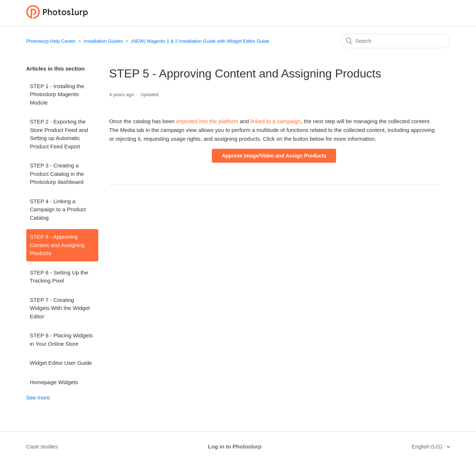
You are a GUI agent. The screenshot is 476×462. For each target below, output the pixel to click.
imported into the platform (206, 121)
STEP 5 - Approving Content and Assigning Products (57, 245)
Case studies (42, 446)
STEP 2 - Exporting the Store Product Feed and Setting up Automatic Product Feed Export (59, 134)
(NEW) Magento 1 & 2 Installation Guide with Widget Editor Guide (200, 41)
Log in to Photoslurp (235, 446)
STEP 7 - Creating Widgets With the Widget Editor (60, 308)
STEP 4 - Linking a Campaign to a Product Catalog (58, 209)
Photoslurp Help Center (51, 41)
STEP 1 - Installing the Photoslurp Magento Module (57, 94)
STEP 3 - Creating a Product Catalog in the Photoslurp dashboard (57, 174)
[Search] (395, 41)
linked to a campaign (276, 121)
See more (38, 397)
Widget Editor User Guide (61, 363)
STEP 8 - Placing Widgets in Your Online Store (61, 340)
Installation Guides (103, 41)
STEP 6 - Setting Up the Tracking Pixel (59, 277)
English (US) (428, 446)
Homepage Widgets (54, 382)
